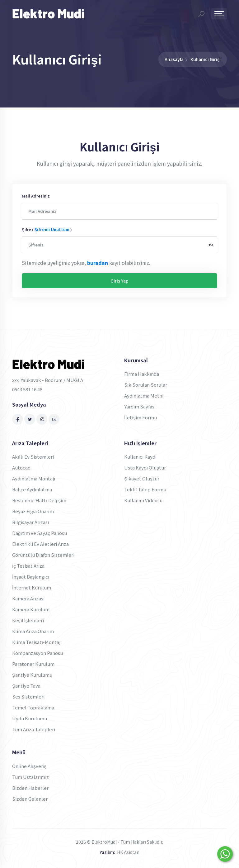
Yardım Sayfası (140, 406)
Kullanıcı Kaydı (141, 457)
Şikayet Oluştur (142, 478)
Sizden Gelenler (30, 799)
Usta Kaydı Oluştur (145, 467)
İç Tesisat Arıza (28, 566)
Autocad (21, 467)
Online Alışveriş (29, 766)
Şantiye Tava (26, 686)
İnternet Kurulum (32, 587)
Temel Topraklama (33, 707)
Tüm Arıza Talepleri (34, 729)
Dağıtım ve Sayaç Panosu (40, 533)
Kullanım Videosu (143, 500)
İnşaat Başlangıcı (31, 577)
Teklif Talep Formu (145, 489)
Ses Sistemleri (28, 696)
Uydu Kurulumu (30, 718)
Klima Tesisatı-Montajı (37, 642)
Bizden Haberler (30, 788)
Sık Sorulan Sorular (146, 385)
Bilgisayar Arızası (30, 522)
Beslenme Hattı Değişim (39, 500)
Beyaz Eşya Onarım (33, 511)
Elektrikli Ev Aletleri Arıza (40, 544)
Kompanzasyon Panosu (37, 653)
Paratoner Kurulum (33, 664)
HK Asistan (128, 852)
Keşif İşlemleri (28, 620)
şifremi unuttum (52, 229)
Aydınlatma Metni (144, 396)
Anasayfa (174, 59)
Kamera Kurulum (31, 609)
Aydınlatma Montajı (34, 478)
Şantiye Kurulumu (32, 675)
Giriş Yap (119, 281)
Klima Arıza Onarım (33, 631)
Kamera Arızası (28, 598)
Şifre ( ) (47, 229)
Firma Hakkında (142, 374)
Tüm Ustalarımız (30, 777)
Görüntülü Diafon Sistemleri (43, 555)
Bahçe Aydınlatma (32, 489)
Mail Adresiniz (36, 196)
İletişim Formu (141, 417)
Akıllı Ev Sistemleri (33, 457)
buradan (98, 263)
